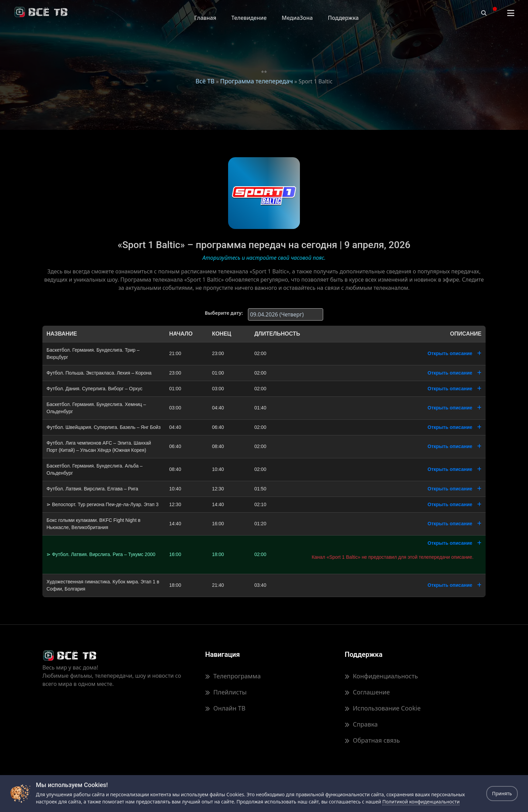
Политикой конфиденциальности (421, 802)
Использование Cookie (383, 708)
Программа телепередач (257, 81)
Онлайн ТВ (225, 708)
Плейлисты (226, 692)
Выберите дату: (224, 313)
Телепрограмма (233, 676)
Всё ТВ (205, 81)
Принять (502, 793)
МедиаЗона (297, 18)
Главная (205, 18)
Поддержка (343, 18)
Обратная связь (372, 740)
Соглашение (367, 692)
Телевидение (249, 18)
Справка (361, 724)
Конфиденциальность (381, 676)
